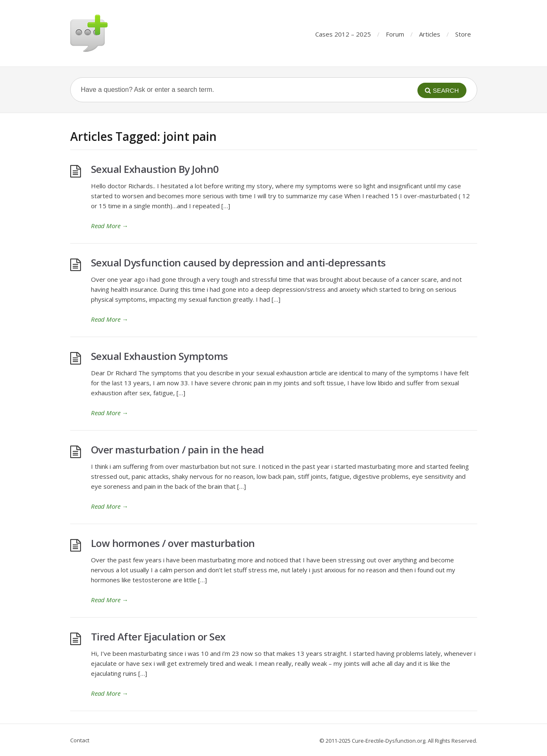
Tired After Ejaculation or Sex (158, 637)
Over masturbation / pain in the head (178, 449)
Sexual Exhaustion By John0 (155, 169)
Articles (430, 34)
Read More (110, 226)
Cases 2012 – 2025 (343, 34)
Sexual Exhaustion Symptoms (159, 356)
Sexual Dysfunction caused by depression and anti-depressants (238, 262)
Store (463, 34)
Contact (80, 740)
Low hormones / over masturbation (173, 543)
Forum (395, 34)
